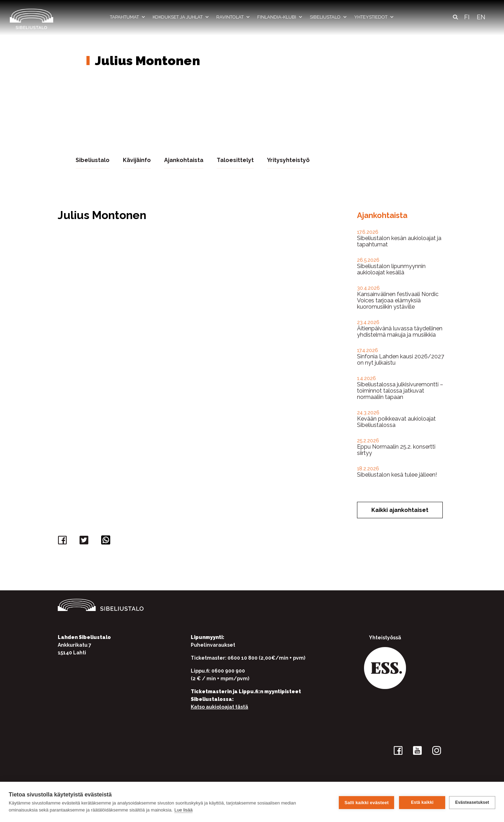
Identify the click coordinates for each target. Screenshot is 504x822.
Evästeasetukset (472, 802)
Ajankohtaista (184, 160)
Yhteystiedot (374, 17)
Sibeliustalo (328, 17)
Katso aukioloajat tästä (219, 707)
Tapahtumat (128, 17)
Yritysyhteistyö (288, 160)
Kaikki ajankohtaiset (400, 510)
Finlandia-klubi (280, 17)
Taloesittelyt (235, 160)
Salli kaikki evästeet (365, 802)
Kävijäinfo (137, 160)
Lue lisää (183, 810)
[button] (455, 17)
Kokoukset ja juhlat (181, 17)
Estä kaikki (421, 802)
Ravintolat (233, 17)
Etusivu (90, 41)
